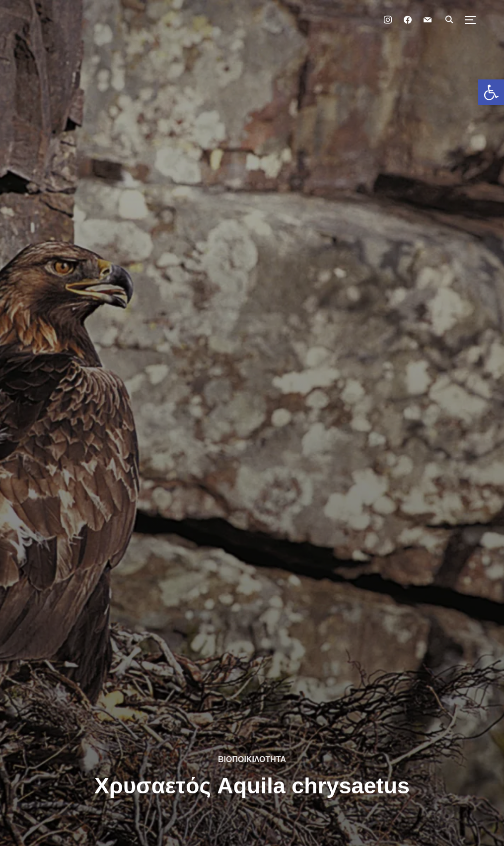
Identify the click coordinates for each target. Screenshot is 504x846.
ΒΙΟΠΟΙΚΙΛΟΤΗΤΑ (252, 759)
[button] (491, 92)
